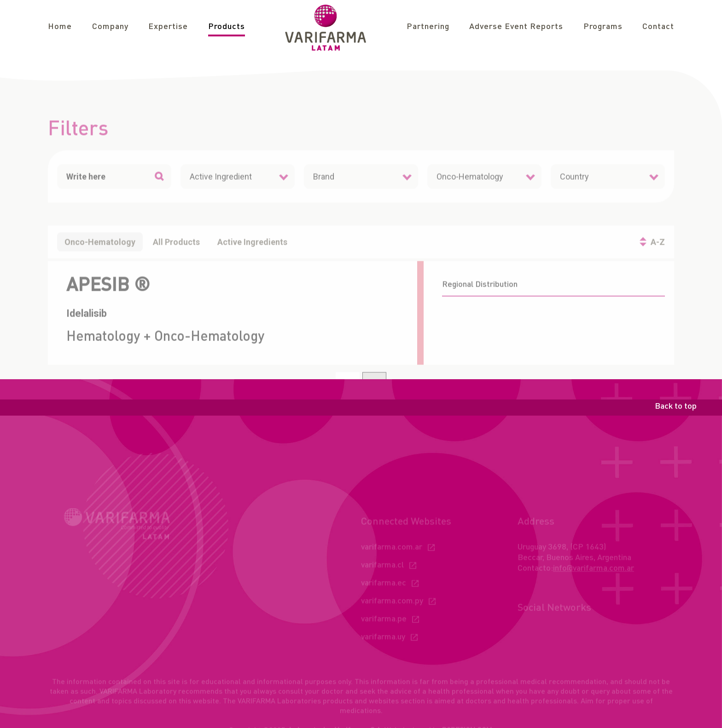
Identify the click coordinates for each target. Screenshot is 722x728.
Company (110, 27)
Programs (603, 27)
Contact (658, 27)
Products (227, 27)
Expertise (168, 27)
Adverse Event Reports (516, 27)
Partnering (428, 27)
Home (60, 27)
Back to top (676, 406)
